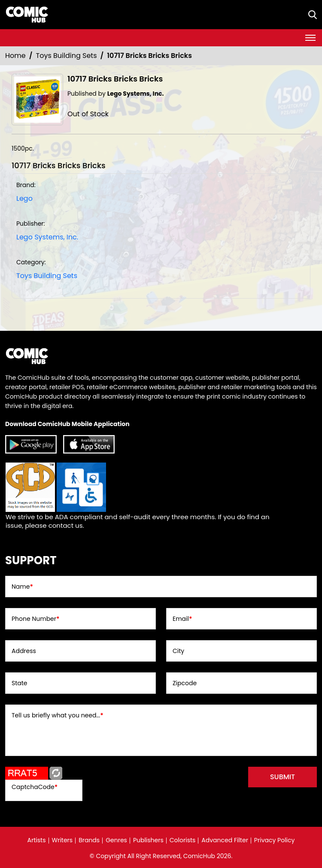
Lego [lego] (24, 198)
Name (22, 587)
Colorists (183, 840)
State (20, 683)
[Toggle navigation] (310, 38)
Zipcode (185, 683)
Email (182, 619)
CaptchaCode (35, 787)
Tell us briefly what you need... (58, 715)
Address (24, 651)
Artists (37, 840)
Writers (62, 840)
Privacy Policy (275, 840)
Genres (116, 840)
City (178, 651)
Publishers (148, 840)
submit (283, 777)
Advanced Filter (225, 840)
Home (15, 56)
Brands (89, 840)
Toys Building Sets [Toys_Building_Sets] (67, 56)
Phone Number (35, 619)
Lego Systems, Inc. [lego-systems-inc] (47, 237)
